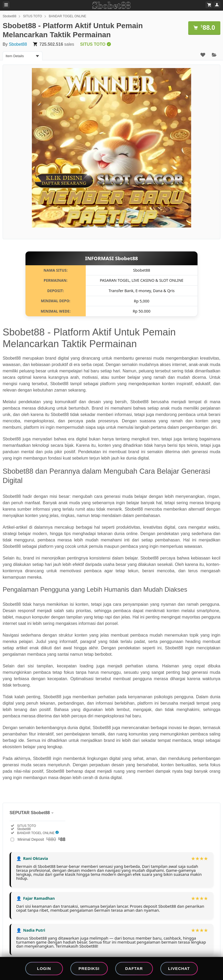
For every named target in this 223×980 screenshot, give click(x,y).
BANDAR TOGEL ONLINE (68, 16)
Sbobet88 (9, 16)
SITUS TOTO (33, 16)
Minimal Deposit (41, 839)
